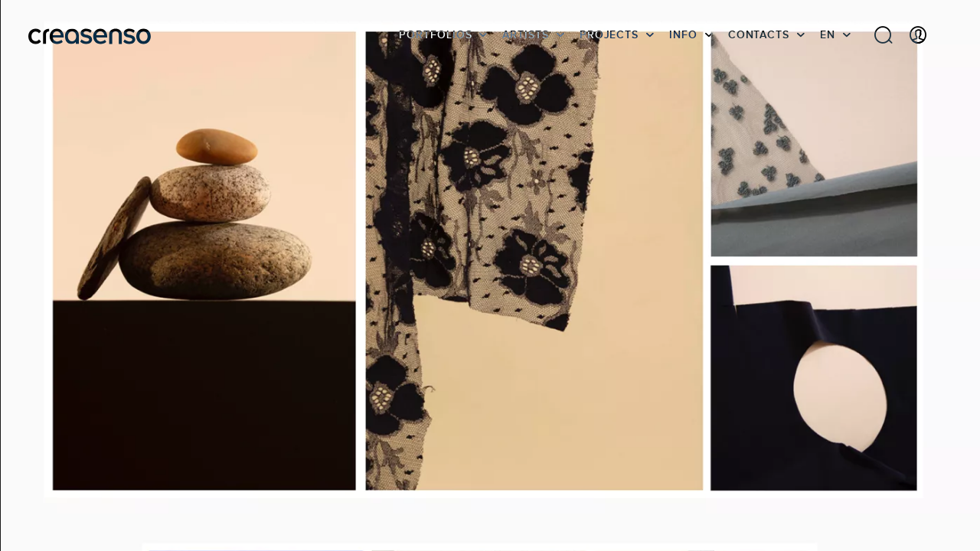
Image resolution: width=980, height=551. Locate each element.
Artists (525, 34)
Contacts (759, 34)
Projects (609, 34)
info (683, 34)
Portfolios (435, 34)
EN (828, 34)
